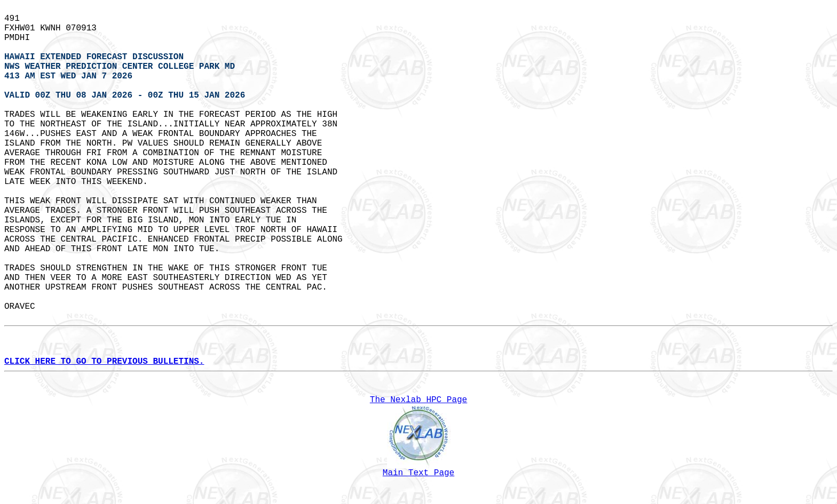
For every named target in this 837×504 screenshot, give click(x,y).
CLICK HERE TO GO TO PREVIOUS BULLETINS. (104, 362)
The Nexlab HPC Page (418, 400)
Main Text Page (418, 473)
